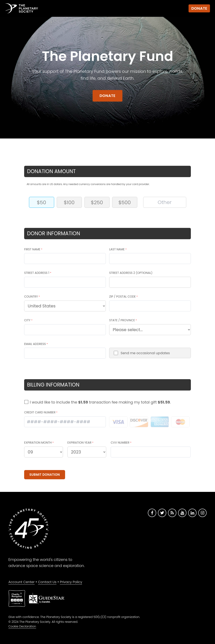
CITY (27, 320)
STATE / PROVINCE (122, 320)
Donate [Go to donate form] (107, 96)
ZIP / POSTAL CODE (122, 297)
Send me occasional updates (145, 353)
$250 (97, 202)
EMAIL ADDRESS (35, 344)
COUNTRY (31, 297)
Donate (199, 8)
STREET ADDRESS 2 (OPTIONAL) (131, 273)
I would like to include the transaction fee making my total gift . (100, 402)
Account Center (22, 582)
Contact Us (47, 582)
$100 (69, 202)
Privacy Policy (71, 582)
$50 (42, 202)
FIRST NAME (32, 249)
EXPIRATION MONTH (38, 443)
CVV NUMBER (120, 443)
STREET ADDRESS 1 (37, 273)
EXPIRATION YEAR (79, 443)
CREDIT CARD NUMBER (40, 412)
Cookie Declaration (22, 626)
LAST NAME (117, 249)
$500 (125, 202)
